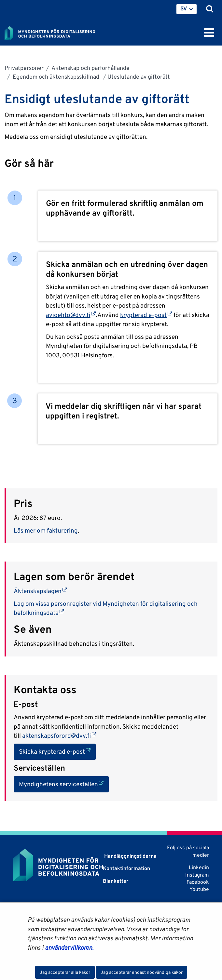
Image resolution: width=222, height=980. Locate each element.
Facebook (198, 882)
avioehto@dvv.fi (71, 315)
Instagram (197, 875)
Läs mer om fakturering (46, 530)
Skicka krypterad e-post (57, 751)
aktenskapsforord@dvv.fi (59, 735)
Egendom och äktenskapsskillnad (56, 77)
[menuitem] (187, 9)
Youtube (199, 889)
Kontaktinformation (126, 868)
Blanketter (116, 881)
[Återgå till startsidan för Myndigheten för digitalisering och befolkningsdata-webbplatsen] (54, 32)
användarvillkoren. (69, 947)
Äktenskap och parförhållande (90, 68)
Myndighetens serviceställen (64, 783)
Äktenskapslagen (40, 591)
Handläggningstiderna (130, 856)
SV (184, 8)
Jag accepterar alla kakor (65, 972)
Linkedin (199, 867)
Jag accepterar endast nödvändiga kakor (142, 972)
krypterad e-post (146, 315)
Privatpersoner (24, 68)
